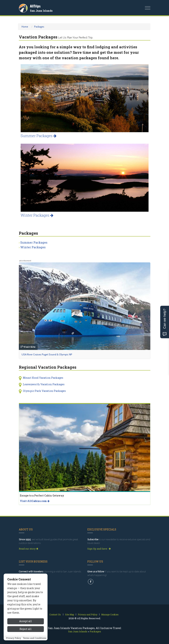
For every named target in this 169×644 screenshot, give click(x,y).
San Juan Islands (41, 11)
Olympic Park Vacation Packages (44, 391)
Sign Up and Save (99, 549)
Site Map (70, 614)
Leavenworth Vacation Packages (44, 384)
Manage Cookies (110, 614)
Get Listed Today (30, 577)
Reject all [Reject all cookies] (26, 634)
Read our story (29, 549)
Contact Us (55, 614)
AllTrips (35, 6)
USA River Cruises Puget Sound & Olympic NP (47, 354)
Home (25, 27)
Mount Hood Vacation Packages (43, 378)
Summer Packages (39, 136)
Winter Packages (37, 215)
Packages (39, 27)
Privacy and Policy (88, 614)
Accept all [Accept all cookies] (26, 626)
